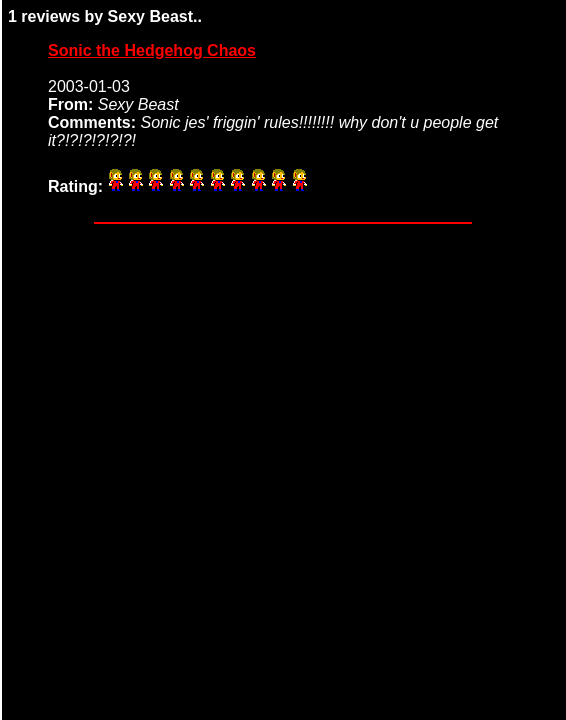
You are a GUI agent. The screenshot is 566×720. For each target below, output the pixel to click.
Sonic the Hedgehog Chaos (152, 50)
